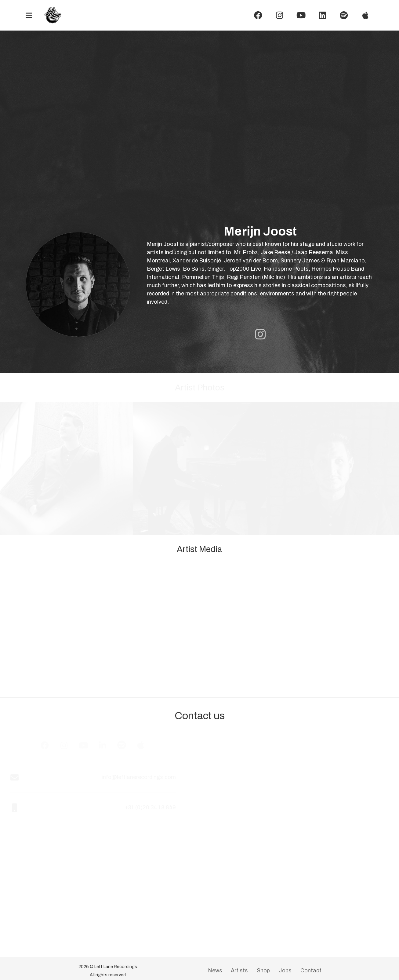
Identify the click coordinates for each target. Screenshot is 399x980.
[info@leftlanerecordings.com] (24, 777)
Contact (311, 971)
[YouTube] (301, 15)
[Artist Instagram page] (260, 334)
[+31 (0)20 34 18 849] (24, 808)
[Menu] (29, 15)
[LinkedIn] (322, 15)
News (215, 971)
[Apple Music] (147, 745)
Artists (239, 971)
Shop (263, 971)
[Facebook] (258, 15)
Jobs (285, 971)
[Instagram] (280, 15)
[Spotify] (344, 15)
